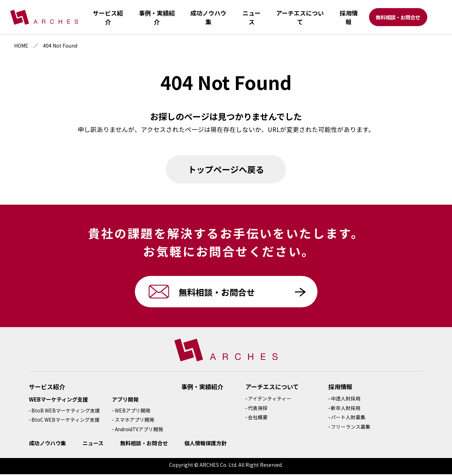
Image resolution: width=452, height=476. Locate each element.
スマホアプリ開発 (134, 422)
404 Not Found (60, 46)
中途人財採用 (347, 400)
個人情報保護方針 (206, 445)
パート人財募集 (349, 419)
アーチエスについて (273, 388)
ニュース (93, 445)
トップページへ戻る (226, 169)
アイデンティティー (271, 400)
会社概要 (259, 419)
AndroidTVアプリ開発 (139, 431)
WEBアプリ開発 (132, 412)
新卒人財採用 (347, 410)
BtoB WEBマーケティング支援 (66, 412)
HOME (21, 46)
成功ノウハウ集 (47, 445)
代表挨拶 (259, 410)
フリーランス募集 (352, 428)
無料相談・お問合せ (399, 18)
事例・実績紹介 (203, 388)
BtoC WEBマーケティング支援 (66, 422)
